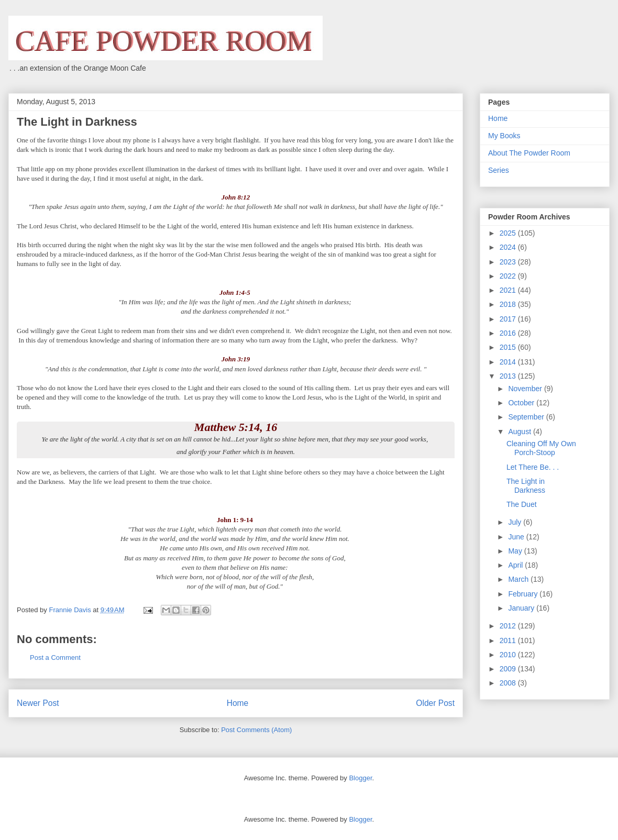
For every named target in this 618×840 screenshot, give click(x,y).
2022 (509, 276)
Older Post (435, 703)
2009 (509, 669)
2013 (509, 376)
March (519, 579)
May (516, 551)
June (517, 537)
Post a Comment (55, 657)
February (524, 594)
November (526, 389)
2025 (509, 233)
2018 (509, 304)
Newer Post (38, 703)
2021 (509, 290)
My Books (504, 136)
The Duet (522, 504)
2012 (509, 626)
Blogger (360, 778)
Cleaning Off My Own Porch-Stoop (541, 448)
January (522, 608)
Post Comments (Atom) (256, 730)
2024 (509, 247)
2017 (509, 319)
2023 (509, 262)
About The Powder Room (529, 153)
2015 (509, 347)
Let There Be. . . (533, 467)
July (516, 522)
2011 (509, 640)
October (522, 403)
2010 (509, 655)
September (527, 417)
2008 (509, 683)
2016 (509, 333)
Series (499, 170)
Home (238, 703)
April (516, 565)
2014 (509, 362)
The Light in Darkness (526, 486)
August (520, 432)
